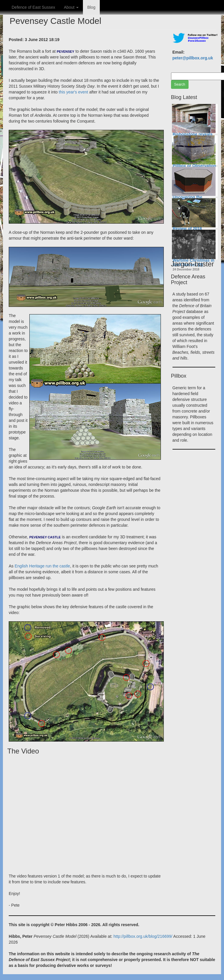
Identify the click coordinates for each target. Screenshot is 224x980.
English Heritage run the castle (42, 566)
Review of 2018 (187, 229)
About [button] (71, 7)
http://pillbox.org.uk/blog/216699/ (143, 936)
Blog (91, 7)
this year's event (73, 92)
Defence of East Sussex (33, 7)
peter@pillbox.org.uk (193, 58)
